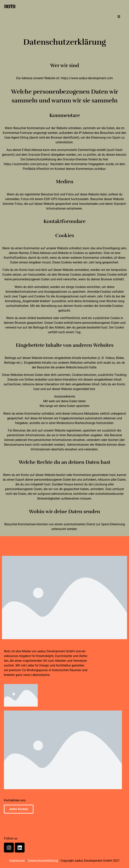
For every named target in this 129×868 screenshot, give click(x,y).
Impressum (17, 861)
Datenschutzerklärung (43, 861)
